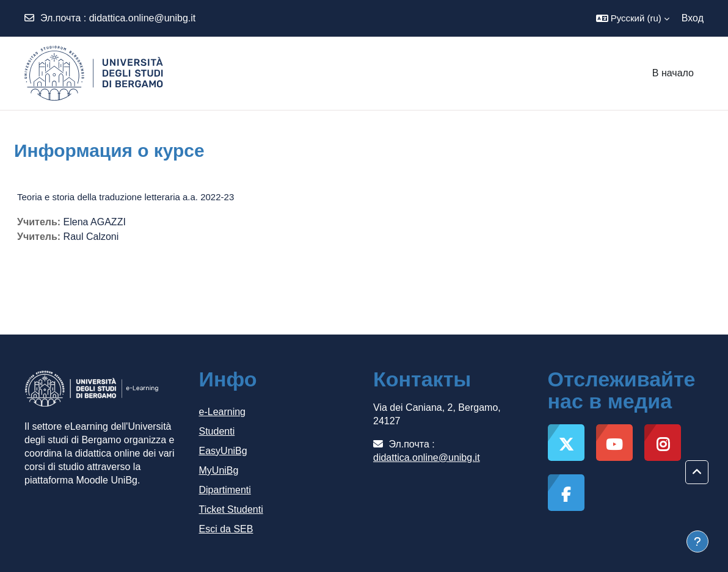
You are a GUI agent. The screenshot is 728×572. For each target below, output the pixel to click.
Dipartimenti (225, 490)
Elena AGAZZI (95, 222)
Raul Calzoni (91, 237)
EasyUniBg (223, 451)
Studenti (217, 431)
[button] (633, 18)
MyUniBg (219, 470)
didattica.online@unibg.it (143, 18)
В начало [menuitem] (673, 73)
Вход (693, 18)
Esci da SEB (226, 529)
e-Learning (223, 412)
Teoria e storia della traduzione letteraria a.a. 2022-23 (126, 197)
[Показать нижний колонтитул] (697, 541)
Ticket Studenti (231, 509)
